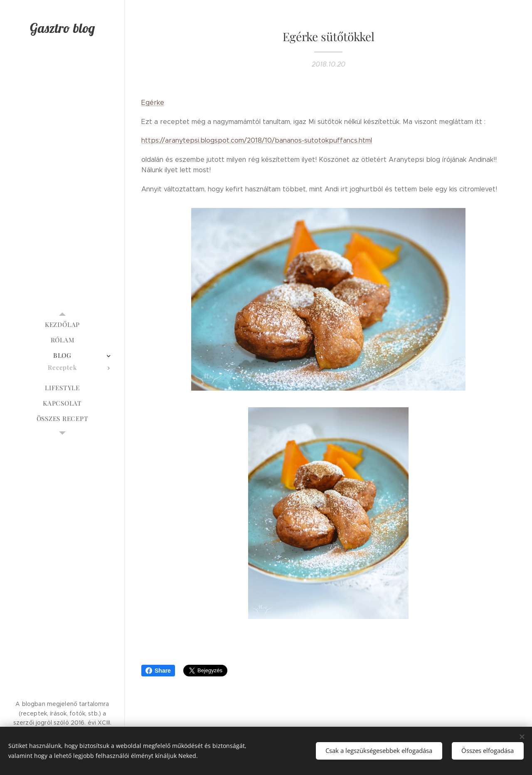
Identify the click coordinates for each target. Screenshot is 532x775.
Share (158, 671)
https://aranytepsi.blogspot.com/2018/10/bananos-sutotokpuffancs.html (257, 140)
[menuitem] (62, 325)
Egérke (153, 103)
